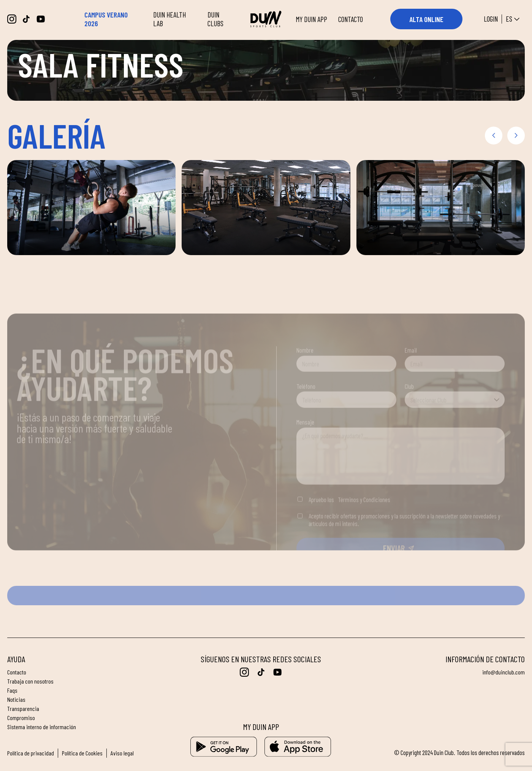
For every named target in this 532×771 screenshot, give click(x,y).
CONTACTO (351, 19)
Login (491, 19)
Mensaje (305, 447)
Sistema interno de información (42, 727)
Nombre (305, 375)
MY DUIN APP (311, 19)
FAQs (12, 690)
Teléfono (306, 411)
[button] (494, 135)
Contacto (17, 672)
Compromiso (21, 718)
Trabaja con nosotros (31, 681)
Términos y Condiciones (364, 524)
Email (411, 375)
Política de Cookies (82, 753)
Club (409, 411)
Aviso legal (123, 753)
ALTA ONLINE (426, 19)
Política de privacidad (31, 753)
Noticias (16, 700)
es (514, 19)
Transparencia (23, 709)
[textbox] (455, 424)
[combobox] (455, 424)
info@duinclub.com (503, 672)
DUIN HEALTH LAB (169, 19)
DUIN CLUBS (215, 19)
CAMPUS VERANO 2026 (106, 19)
